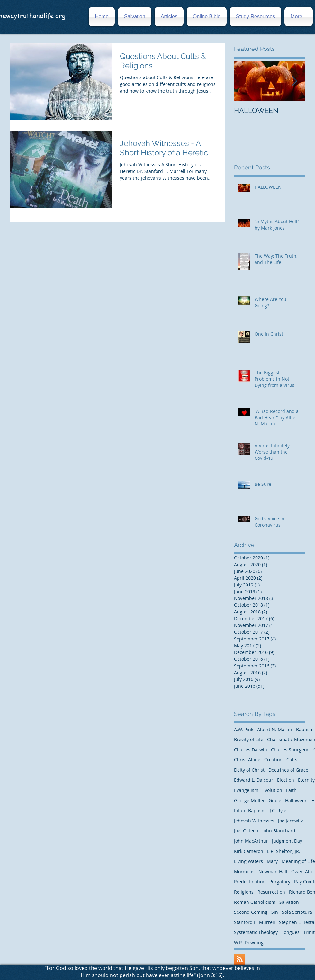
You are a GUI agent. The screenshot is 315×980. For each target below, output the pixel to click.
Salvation (289, 902)
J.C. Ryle (278, 810)
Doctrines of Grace (288, 770)
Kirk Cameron (249, 851)
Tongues (291, 932)
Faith (291, 790)
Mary (272, 861)
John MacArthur (251, 841)
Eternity (306, 780)
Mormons (244, 871)
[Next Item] (294, 81)
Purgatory (280, 881)
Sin (275, 912)
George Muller (249, 800)
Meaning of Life (298, 861)
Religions (244, 892)
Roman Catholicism (255, 902)
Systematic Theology (256, 932)
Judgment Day (287, 841)
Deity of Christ (249, 770)
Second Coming (251, 912)
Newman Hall (273, 871)
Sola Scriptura (297, 912)
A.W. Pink (244, 729)
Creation (273, 760)
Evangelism (246, 790)
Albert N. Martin (275, 729)
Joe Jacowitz (291, 821)
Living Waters (248, 861)
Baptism (305, 729)
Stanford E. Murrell (255, 922)
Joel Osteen (246, 831)
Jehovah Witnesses (254, 821)
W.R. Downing (249, 943)
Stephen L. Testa (297, 922)
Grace (275, 800)
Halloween (296, 800)
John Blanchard (279, 831)
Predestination (250, 881)
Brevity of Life (249, 739)
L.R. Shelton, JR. (284, 851)
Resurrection (271, 892)
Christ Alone (247, 760)
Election (286, 780)
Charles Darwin (251, 750)
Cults (292, 760)
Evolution (272, 790)
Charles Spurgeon (290, 750)
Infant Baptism (250, 810)
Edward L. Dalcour (254, 780)
